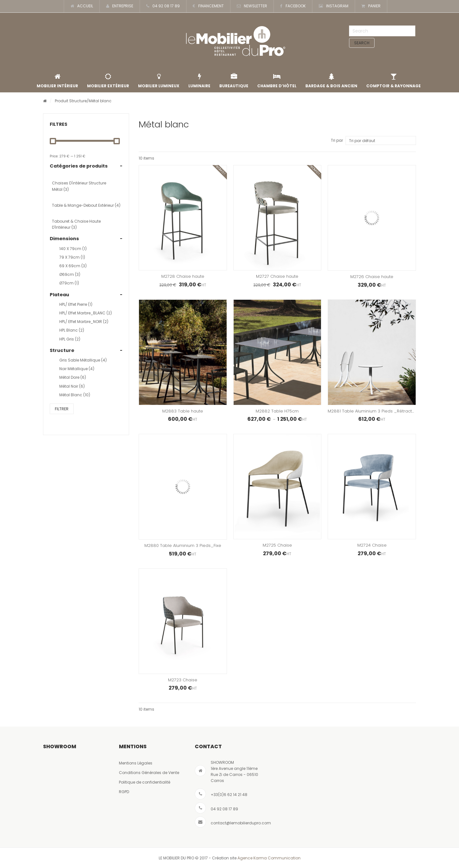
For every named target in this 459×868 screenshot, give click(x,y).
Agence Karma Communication (269, 858)
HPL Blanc (72, 330)
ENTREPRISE (120, 6)
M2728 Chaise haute (183, 276)
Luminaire (199, 81)
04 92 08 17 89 (163, 6)
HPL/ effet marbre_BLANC (86, 313)
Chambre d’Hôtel (277, 81)
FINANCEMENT (208, 6)
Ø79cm (69, 283)
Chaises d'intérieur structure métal (79, 186)
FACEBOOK (293, 6)
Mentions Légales (136, 763)
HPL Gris (70, 339)
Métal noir (72, 386)
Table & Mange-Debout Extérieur (86, 205)
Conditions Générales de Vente (149, 773)
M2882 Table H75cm (277, 411)
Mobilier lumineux (159, 81)
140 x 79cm (73, 249)
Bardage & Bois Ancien (331, 81)
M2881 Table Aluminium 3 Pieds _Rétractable (375, 411)
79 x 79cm (72, 257)
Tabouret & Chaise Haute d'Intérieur (76, 224)
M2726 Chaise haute (372, 277)
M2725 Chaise (277, 545)
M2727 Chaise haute (277, 276)
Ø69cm (70, 274)
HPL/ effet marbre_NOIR (84, 322)
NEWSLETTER (252, 6)
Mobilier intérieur (57, 81)
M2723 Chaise (183, 680)
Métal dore (73, 377)
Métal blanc (75, 395)
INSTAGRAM (334, 6)
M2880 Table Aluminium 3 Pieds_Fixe (183, 545)
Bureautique (234, 81)
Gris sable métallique (83, 360)
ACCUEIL (82, 6)
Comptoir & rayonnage (393, 81)
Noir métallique (77, 369)
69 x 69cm (73, 266)
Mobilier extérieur (108, 81)
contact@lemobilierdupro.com (241, 823)
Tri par (337, 140)
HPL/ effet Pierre (76, 304)
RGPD (124, 792)
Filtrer (62, 409)
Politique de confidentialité (145, 782)
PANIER (371, 6)
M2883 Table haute (183, 411)
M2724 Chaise (372, 545)
